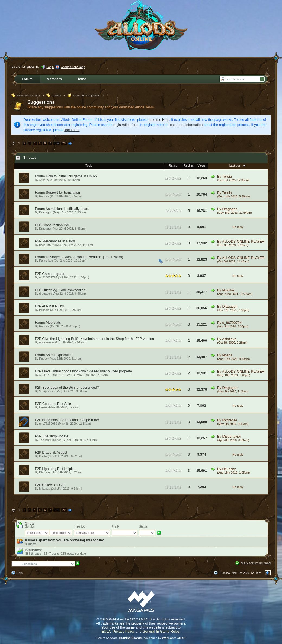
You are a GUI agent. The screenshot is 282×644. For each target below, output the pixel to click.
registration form (126, 125)
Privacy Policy (124, 631)
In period (79, 526)
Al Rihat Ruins (53, 306)
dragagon (45, 294)
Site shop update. (56, 436)
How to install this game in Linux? (72, 176)
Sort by (30, 526)
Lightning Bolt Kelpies (59, 469)
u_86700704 (232, 323)
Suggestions (41, 102)
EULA (106, 631)
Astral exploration (59, 355)
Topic (89, 165)
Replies (189, 165)
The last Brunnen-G (52, 440)
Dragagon (46, 212)
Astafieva (229, 339)
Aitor (42, 180)
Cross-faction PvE (56, 225)
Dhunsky (45, 472)
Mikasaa (45, 489)
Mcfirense (230, 420)
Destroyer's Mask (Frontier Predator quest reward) (84, 257)
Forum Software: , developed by (141, 638)
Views (202, 165)
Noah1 (227, 355)
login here (72, 130)
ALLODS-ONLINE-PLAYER (243, 241)
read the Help (159, 120)
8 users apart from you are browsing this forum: (65, 540)
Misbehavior (232, 436)
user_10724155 (49, 245)
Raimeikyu (46, 261)
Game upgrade (54, 274)
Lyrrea (43, 407)
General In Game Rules (161, 631)
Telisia (227, 176)
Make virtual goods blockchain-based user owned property (87, 371)
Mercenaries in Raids (59, 241)
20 (64, 143)
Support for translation (63, 192)
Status (143, 526)
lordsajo (44, 310)
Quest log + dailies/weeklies (64, 290)
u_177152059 (48, 424)
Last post (238, 165)
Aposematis (47, 342)
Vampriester (47, 391)
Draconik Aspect (55, 452)
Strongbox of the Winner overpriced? (70, 387)
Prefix (116, 526)
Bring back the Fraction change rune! (70, 420)
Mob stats (53, 322)
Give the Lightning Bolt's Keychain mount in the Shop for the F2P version (98, 339)
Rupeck (44, 196)
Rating (173, 165)
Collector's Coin (54, 485)
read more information (186, 125)
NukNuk (229, 290)
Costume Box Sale (57, 404)
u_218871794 (48, 277)
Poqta (43, 456)
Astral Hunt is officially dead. (67, 209)
